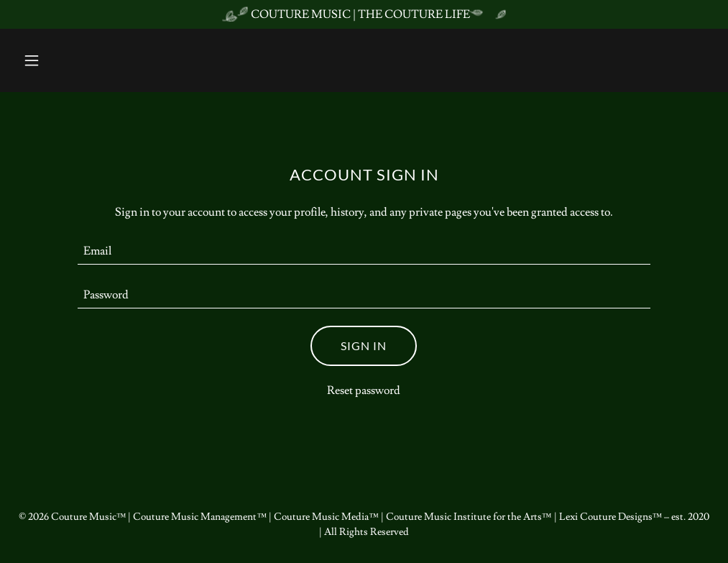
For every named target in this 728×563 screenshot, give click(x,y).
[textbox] (364, 251)
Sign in (364, 345)
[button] (69, 60)
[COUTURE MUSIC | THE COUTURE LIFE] (364, 14)
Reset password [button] (364, 390)
